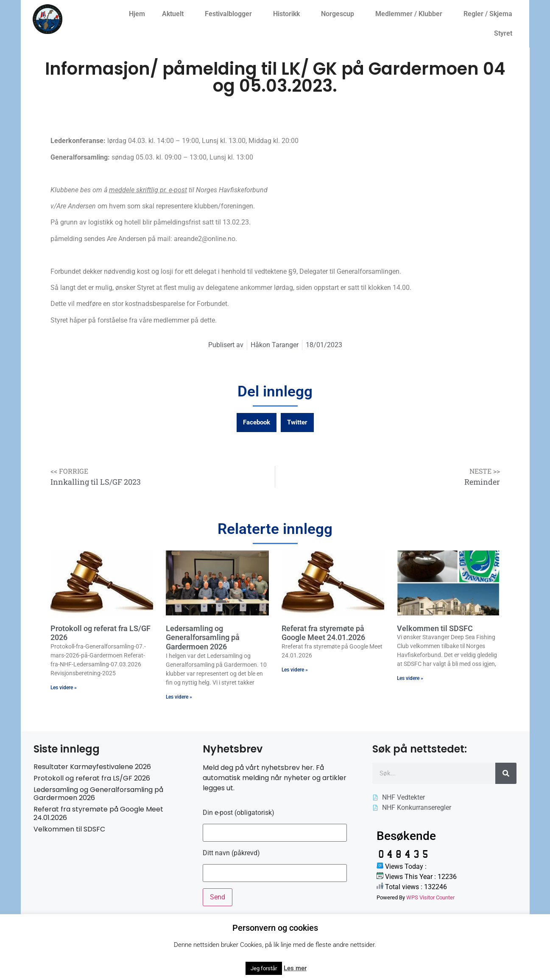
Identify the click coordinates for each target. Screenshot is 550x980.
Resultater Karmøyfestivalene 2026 (92, 767)
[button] (257, 423)
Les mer (295, 968)
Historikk (289, 14)
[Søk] (506, 773)
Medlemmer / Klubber (411, 14)
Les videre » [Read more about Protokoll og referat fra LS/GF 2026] (64, 688)
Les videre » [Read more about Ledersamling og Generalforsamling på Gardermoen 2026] (179, 697)
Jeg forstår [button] (264, 968)
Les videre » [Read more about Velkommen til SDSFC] (410, 678)
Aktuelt (175, 14)
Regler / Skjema (490, 14)
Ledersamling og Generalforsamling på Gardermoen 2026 (203, 637)
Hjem (137, 14)
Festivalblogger (230, 14)
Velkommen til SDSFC (435, 628)
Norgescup (340, 14)
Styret (505, 34)
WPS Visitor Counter (430, 897)
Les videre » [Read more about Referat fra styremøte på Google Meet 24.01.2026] (295, 670)
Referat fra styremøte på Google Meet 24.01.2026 (323, 633)
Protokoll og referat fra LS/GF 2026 (92, 778)
